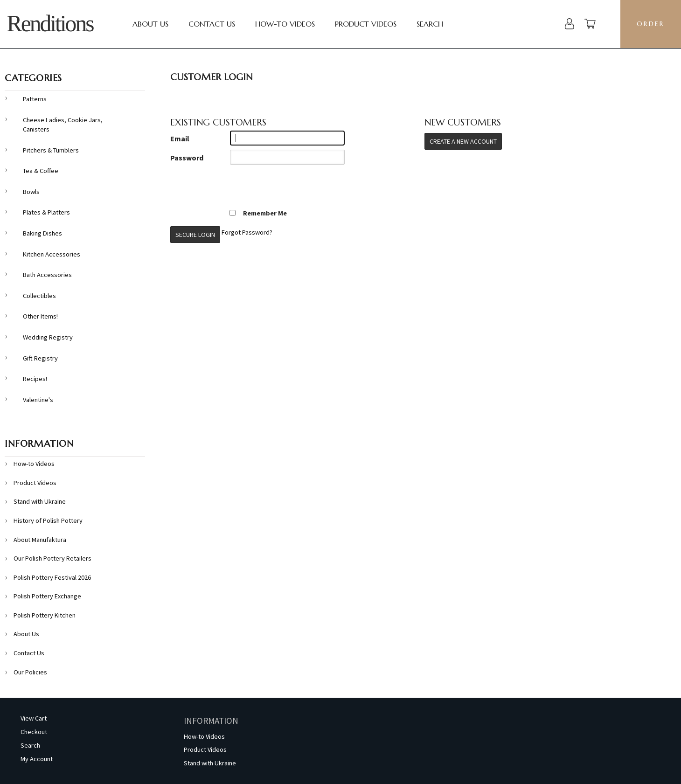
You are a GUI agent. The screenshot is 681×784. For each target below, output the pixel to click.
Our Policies (30, 672)
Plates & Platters (46, 212)
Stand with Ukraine (40, 501)
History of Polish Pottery (48, 520)
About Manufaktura (40, 540)
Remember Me (258, 213)
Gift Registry (40, 358)
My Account (37, 759)
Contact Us (212, 24)
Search (430, 24)
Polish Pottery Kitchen (45, 615)
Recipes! (35, 379)
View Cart (34, 718)
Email (180, 139)
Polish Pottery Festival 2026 (52, 577)
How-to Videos (285, 24)
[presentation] (241, 187)
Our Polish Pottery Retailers (52, 558)
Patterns (35, 99)
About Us (150, 24)
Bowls (31, 192)
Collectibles (39, 296)
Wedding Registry (48, 337)
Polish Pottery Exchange (47, 596)
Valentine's (38, 400)
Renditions (50, 24)
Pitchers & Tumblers (51, 150)
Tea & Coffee (41, 171)
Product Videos (366, 24)
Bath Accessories (47, 275)
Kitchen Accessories (52, 254)
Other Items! (40, 316)
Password (187, 158)
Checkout (34, 732)
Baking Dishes (42, 233)
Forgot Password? (247, 232)
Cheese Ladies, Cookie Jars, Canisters (63, 125)
